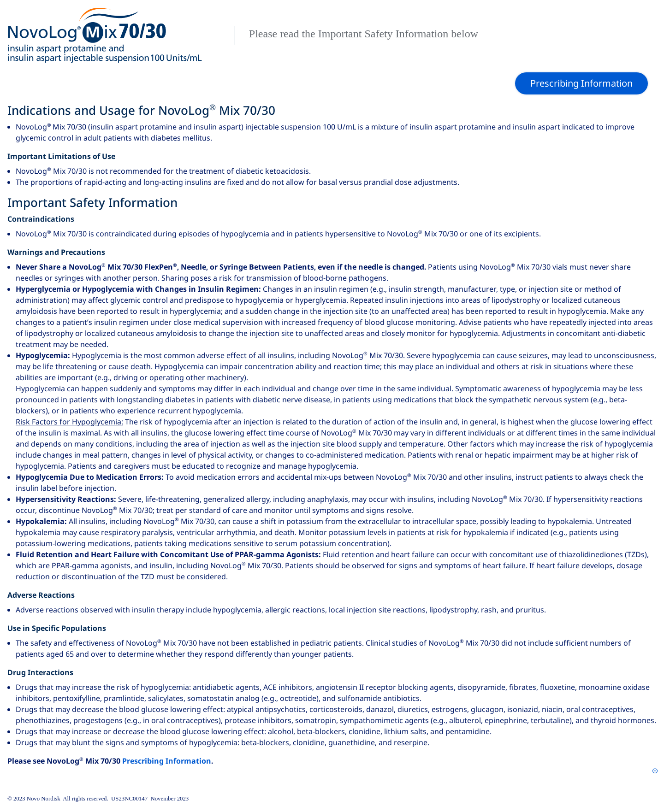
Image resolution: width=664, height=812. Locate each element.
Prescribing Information (167, 761)
